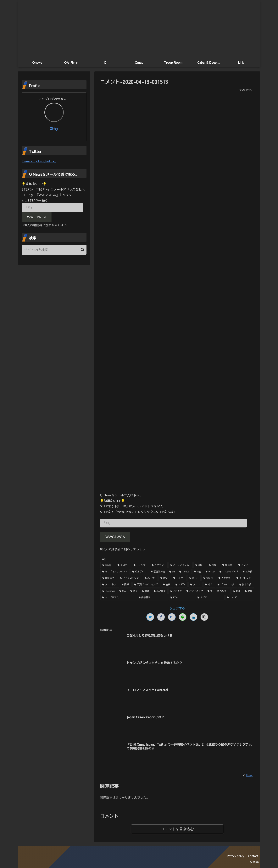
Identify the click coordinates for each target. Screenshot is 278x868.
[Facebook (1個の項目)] (109, 591)
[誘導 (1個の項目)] (126, 585)
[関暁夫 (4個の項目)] (228, 565)
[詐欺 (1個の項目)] (146, 591)
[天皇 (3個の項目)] (198, 572)
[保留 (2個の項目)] (165, 578)
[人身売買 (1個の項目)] (225, 578)
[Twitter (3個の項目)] (185, 572)
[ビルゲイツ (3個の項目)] (139, 572)
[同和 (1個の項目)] (237, 591)
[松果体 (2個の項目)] (209, 578)
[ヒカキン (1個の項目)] (176, 591)
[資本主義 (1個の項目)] (246, 585)
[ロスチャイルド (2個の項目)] (229, 572)
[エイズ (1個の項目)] (240, 598)
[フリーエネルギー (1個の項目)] (218, 591)
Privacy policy (235, 856)
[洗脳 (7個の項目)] (200, 565)
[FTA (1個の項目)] (182, 598)
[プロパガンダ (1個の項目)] (226, 585)
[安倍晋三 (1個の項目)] (152, 598)
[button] (83, 250)
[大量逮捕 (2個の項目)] (109, 578)
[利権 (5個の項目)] (214, 565)
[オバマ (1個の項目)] (210, 598)
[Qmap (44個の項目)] (108, 565)
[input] (54, 250)
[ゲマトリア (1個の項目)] (244, 578)
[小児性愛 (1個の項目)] (160, 591)
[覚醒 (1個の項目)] (249, 591)
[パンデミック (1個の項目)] (195, 591)
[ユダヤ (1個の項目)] (181, 585)
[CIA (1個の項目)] (123, 591)
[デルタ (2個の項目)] (179, 578)
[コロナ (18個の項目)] (123, 565)
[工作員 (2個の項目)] (247, 572)
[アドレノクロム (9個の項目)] (181, 565)
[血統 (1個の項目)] (167, 585)
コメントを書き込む (177, 829)
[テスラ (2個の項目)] (210, 572)
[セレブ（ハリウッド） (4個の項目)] (115, 572)
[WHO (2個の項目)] (194, 578)
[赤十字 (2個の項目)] (150, 578)
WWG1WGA (115, 537)
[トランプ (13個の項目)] (141, 565)
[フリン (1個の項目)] (195, 585)
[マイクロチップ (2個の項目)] (130, 578)
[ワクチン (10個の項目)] (159, 565)
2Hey (54, 128)
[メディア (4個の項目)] (245, 565)
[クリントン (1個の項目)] (110, 585)
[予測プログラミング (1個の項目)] (146, 585)
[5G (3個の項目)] (172, 572)
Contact (253, 856)
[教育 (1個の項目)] (134, 591)
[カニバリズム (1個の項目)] (118, 598)
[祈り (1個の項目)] (209, 585)
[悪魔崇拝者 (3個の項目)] (158, 572)
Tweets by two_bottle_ (39, 161)
